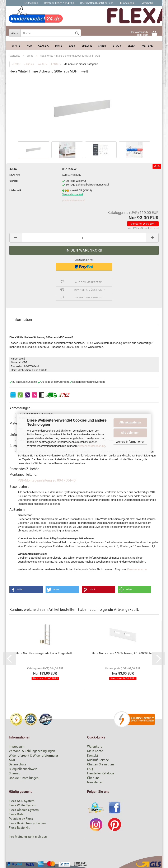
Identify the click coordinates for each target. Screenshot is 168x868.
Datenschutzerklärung (92, 446)
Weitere (147, 46)
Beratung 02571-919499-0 (59, 3)
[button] (26, 590)
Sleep (131, 46)
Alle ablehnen (130, 433)
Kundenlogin (127, 3)
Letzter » (56, 64)
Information (22, 320)
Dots (59, 46)
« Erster (16, 64)
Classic (44, 46)
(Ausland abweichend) (74, 201)
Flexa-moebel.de (137, 569)
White (16, 46)
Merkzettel (147, 3)
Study (117, 46)
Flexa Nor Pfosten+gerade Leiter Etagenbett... (45, 653)
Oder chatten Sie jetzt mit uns (97, 3)
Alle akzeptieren (130, 422)
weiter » (43, 64)
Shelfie (87, 46)
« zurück (29, 64)
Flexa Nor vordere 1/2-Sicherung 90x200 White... (123, 653)
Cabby (102, 46)
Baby (72, 46)
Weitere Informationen (130, 442)
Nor (29, 46)
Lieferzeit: (16, 190)
